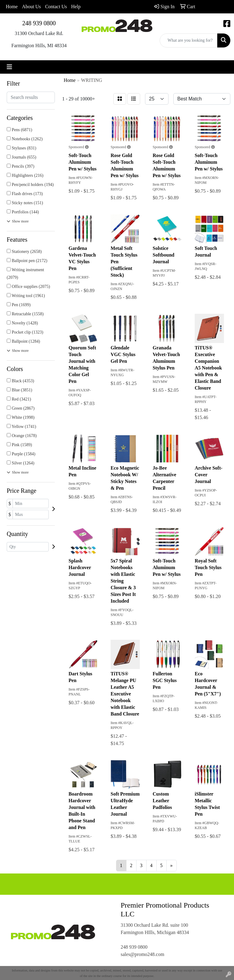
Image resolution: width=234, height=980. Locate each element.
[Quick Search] (189, 40)
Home (12, 7)
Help (76, 7)
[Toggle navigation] (9, 67)
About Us (31, 7)
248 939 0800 (39, 23)
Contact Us (56, 7)
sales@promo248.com (142, 954)
